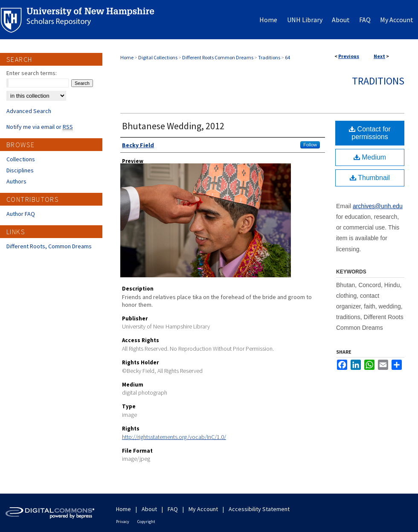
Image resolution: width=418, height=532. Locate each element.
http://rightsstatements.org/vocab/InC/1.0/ (174, 437)
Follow (310, 145)
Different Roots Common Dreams (218, 57)
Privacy (123, 522)
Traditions (269, 57)
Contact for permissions (370, 133)
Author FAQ (21, 214)
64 (287, 57)
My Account (203, 509)
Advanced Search (29, 111)
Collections (21, 159)
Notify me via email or (40, 127)
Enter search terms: (32, 73)
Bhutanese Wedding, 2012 (173, 126)
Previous (349, 56)
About (149, 509)
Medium (370, 157)
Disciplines (20, 170)
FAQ (173, 509)
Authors (16, 181)
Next (379, 56)
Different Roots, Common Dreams (49, 246)
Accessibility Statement (259, 509)
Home (127, 57)
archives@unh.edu (378, 206)
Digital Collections (158, 57)
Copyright (146, 522)
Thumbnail (370, 178)
